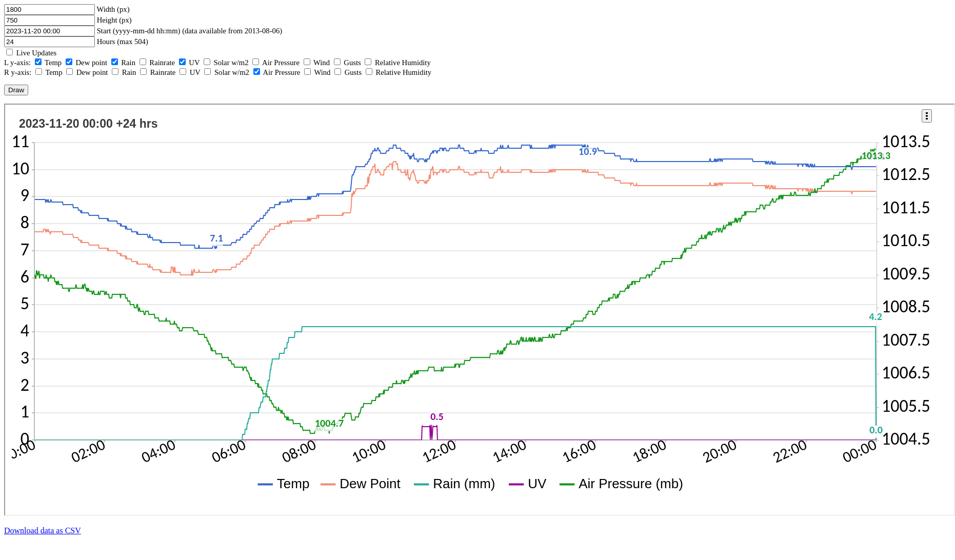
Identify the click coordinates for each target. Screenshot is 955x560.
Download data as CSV (43, 531)
